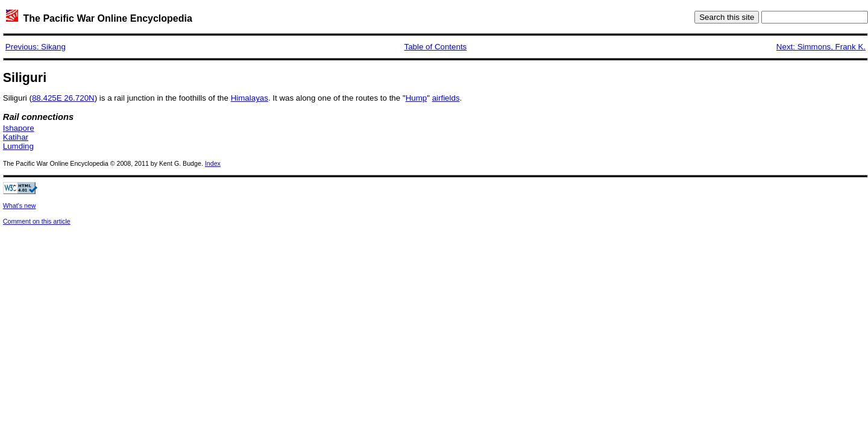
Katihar (16, 137)
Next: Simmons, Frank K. (821, 47)
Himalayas (250, 98)
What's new (20, 206)
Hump (417, 98)
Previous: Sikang (36, 47)
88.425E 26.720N (63, 98)
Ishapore (19, 128)
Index (213, 163)
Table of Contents (436, 47)
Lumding (18, 146)
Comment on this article (37, 221)
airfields (446, 98)
